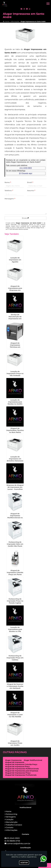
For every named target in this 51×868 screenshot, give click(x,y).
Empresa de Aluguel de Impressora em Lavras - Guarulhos (15, 487)
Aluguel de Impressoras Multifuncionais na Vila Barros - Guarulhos (15, 518)
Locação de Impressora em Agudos (15, 260)
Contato (10, 827)
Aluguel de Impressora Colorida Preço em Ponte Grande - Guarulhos (15, 573)
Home (9, 811)
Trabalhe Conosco (14, 825)
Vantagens (11, 817)
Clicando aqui (26, 173)
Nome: (8, 182)
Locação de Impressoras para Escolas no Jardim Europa (15, 403)
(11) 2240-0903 (26, 168)
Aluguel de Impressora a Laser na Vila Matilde (15, 715)
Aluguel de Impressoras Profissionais (21, 775)
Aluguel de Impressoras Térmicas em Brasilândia (15, 346)
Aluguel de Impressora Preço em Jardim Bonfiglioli (15, 744)
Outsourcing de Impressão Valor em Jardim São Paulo (15, 544)
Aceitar (24, 863)
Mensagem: (10, 199)
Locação (10, 819)
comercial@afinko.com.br (19, 844)
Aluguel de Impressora (15, 762)
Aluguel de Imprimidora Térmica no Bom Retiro (15, 430)
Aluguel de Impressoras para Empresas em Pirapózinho (15, 289)
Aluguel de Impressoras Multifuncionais (22, 769)
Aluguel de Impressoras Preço (18, 773)
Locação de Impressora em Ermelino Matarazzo (15, 459)
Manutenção (12, 822)
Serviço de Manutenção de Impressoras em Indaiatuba (15, 318)
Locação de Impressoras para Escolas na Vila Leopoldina (15, 630)
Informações (12, 830)
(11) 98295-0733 (13, 841)
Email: (30, 182)
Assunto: (31, 191)
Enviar (25, 218)
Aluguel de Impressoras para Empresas (22, 771)
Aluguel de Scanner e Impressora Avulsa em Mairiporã (15, 686)
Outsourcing (11, 814)
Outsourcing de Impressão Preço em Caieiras (15, 658)
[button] (48, 4)
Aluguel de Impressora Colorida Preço (21, 764)
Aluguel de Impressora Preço (17, 766)
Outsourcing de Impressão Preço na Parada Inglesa (15, 601)
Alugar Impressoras (13, 760)
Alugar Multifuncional (33, 760)
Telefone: (9, 191)
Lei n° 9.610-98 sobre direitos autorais (17, 229)
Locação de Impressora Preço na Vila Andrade (15, 373)
